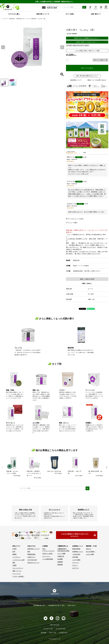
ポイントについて (54, 510)
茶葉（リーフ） (17, 571)
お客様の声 (61, 556)
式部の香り (12, 19)
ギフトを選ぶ (70, 14)
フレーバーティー (18, 568)
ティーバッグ (16, 574)
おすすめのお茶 (32, 560)
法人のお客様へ (91, 552)
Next (62, 47)
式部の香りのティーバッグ (23, 19)
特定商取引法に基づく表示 (56, 605)
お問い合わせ (72, 605)
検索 (84, 7)
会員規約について (78, 552)
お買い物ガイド (96, 14)
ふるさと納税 (90, 554)
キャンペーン (46, 556)
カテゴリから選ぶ (14, 14)
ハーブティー (16, 557)
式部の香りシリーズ (43, 14)
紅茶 (14, 552)
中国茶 (14, 565)
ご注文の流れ (76, 554)
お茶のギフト (31, 557)
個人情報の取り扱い (39, 605)
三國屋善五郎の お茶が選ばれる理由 (63, 550)
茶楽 (29, 552)
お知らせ (89, 549)
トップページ (5, 19)
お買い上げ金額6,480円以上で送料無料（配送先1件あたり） (54, 2)
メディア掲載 (61, 554)
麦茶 (14, 563)
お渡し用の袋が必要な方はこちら (86, 76)
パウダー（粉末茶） (18, 576)
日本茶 (14, 549)
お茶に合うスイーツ (33, 563)
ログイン (75, 565)
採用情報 (60, 565)
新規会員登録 (76, 549)
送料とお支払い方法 (25, 510)
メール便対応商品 (48, 559)
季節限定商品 (31, 554)
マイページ (76, 563)
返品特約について (76, 80)
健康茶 (14, 554)
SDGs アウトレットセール (48, 550)
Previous (3, 47)
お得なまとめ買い (48, 554)
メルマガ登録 (76, 560)
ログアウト (76, 568)
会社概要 (60, 559)
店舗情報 (60, 562)
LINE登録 (75, 557)
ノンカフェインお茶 (18, 560)
